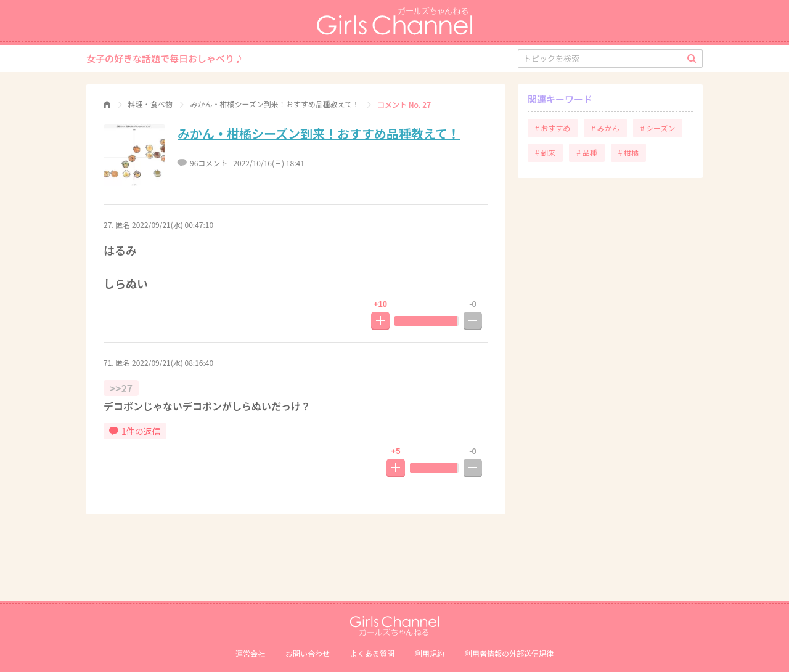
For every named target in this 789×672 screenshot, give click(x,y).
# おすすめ (553, 128)
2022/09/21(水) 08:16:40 (173, 362)
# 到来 (545, 152)
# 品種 (587, 152)
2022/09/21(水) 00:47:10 (173, 225)
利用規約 (430, 653)
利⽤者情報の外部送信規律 (509, 653)
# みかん (605, 128)
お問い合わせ (308, 653)
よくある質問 (372, 653)
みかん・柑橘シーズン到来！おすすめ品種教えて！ (319, 133)
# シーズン (658, 128)
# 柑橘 (628, 152)
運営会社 (250, 653)
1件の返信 (135, 431)
